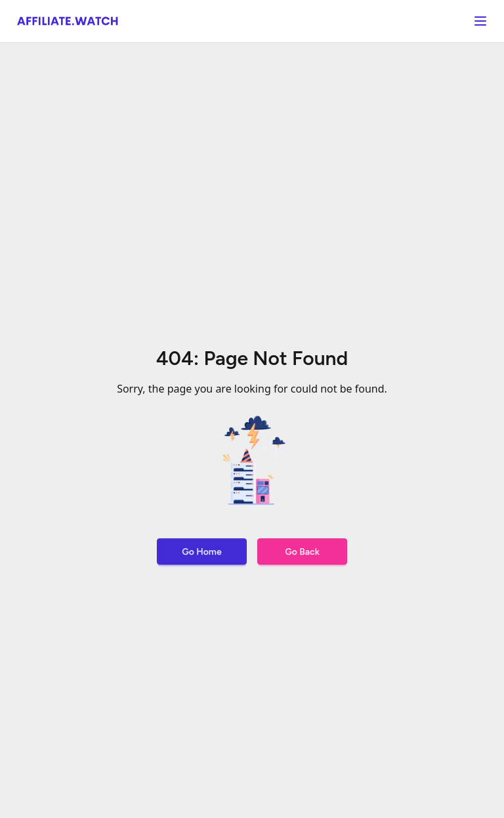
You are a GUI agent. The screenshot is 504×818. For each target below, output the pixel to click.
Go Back (302, 552)
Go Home (201, 552)
